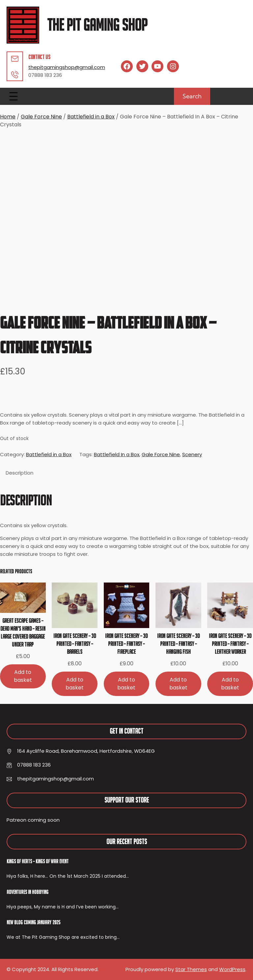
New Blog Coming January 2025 (33, 922)
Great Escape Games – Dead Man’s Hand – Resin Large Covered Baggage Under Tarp (23, 632)
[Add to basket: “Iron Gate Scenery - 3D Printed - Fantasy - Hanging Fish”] (178, 684)
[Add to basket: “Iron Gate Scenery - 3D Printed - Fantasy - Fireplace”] (127, 684)
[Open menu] (14, 96)
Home (8, 117)
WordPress (232, 969)
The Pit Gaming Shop (97, 25)
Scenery (192, 454)
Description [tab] (19, 473)
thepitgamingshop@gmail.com (67, 67)
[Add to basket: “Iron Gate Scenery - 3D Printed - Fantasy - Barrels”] (75, 684)
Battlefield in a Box (91, 117)
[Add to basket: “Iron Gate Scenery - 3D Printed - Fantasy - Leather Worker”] (230, 684)
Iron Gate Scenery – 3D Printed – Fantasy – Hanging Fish (178, 644)
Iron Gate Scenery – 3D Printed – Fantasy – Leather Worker (230, 644)
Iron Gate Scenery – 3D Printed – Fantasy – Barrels (75, 644)
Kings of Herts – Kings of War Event (38, 861)
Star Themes (191, 969)
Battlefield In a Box (117, 454)
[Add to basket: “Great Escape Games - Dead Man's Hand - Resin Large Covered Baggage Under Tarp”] (23, 676)
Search (192, 96)
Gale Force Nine (41, 117)
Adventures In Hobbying (28, 892)
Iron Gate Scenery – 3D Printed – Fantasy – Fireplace (126, 644)
